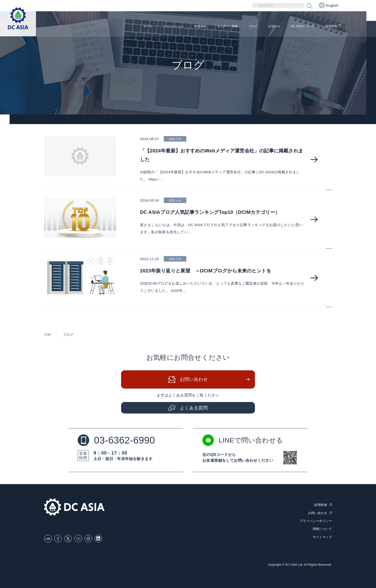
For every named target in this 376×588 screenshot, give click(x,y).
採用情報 (331, 27)
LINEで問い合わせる (245, 441)
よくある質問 (194, 408)
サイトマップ (322, 537)
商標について (322, 529)
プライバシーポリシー (316, 521)
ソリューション (142, 27)
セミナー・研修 (207, 27)
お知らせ (262, 27)
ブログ (237, 27)
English (329, 5)
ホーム (111, 27)
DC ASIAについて (296, 27)
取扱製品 (174, 27)
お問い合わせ (194, 380)
